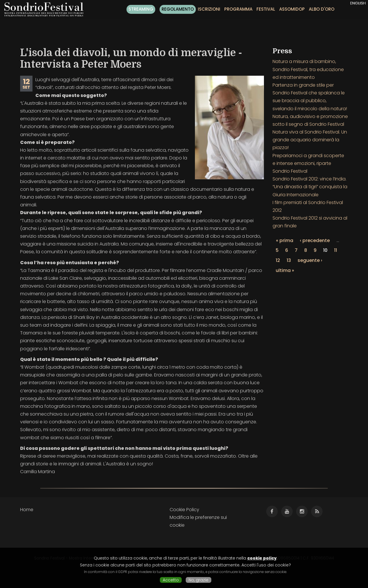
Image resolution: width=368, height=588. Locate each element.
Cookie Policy (184, 510)
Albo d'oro (322, 9)
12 (278, 260)
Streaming (141, 9)
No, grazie (199, 580)
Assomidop (292, 9)
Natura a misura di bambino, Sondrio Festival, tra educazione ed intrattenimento (308, 69)
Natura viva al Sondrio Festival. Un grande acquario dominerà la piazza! (310, 140)
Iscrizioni (209, 9)
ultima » (285, 270)
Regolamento (178, 9)
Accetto (171, 580)
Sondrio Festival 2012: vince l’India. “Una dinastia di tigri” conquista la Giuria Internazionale (310, 187)
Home (27, 510)
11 (336, 250)
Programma (238, 9)
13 (289, 260)
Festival (266, 9)
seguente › (310, 260)
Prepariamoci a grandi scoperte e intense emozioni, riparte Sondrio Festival (308, 163)
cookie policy (262, 558)
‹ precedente (315, 240)
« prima (285, 240)
